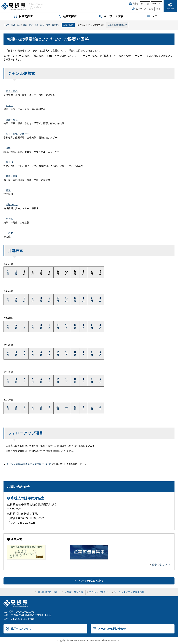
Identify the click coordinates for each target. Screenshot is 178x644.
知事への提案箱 (53, 25)
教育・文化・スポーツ (18, 134)
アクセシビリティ (99, 592)
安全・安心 (12, 91)
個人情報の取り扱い (48, 592)
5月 (16, 272)
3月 (100, 299)
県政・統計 (16, 25)
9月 (49, 299)
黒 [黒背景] (148, 4)
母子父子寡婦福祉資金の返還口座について (29, 464)
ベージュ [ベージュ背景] (156, 4)
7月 (33, 299)
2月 (92, 299)
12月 (75, 299)
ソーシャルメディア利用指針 (129, 592)
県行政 (9, 219)
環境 (8, 148)
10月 (58, 299)
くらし (9, 106)
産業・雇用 (12, 176)
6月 (24, 299)
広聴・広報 (39, 25)
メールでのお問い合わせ (112, 629)
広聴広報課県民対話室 (117, 25)
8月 (41, 299)
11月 (66, 299)
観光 (8, 190)
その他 (9, 233)
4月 (8, 272)
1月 (84, 299)
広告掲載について (161, 565)
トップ (6, 25)
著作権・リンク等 (74, 592)
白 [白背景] (142, 4)
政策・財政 (28, 25)
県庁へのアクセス (21, 629)
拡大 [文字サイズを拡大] (151, 9)
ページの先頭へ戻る (91, 581)
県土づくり (12, 162)
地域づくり (12, 205)
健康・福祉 (12, 120)
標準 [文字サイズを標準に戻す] (158, 9)
